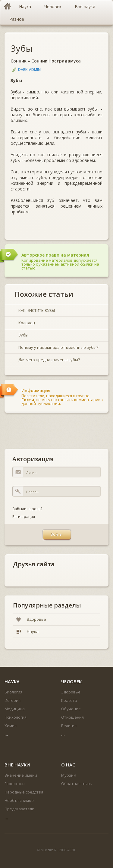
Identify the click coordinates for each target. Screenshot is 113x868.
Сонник (19, 61)
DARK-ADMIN (29, 70)
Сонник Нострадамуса (56, 61)
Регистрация (24, 517)
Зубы (22, 48)
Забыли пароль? (27, 509)
